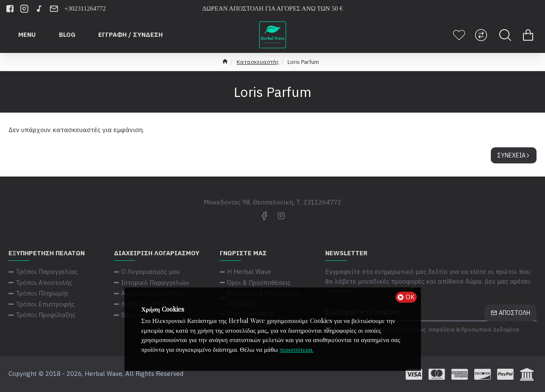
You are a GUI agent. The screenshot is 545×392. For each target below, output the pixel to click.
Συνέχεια (511, 155)
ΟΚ (410, 297)
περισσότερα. (296, 349)
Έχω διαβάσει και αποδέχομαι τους (423, 330)
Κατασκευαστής (258, 62)
